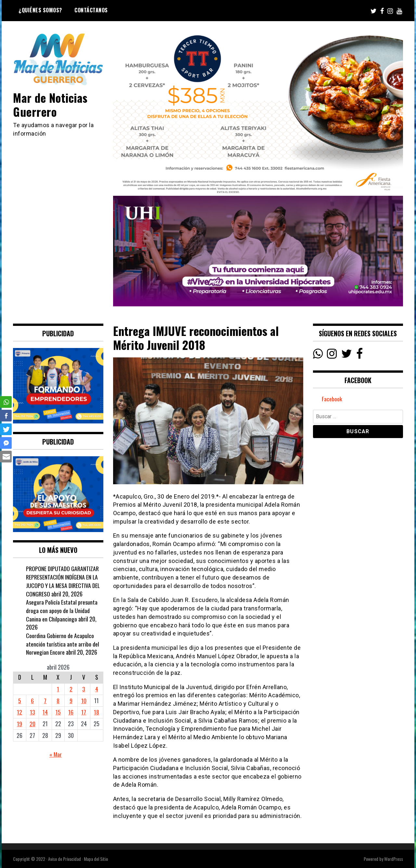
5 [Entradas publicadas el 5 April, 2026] (20, 701)
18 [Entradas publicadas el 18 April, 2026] (97, 712)
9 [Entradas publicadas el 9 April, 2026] (71, 701)
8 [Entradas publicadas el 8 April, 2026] (58, 701)
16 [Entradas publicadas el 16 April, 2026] (71, 712)
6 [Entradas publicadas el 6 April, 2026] (32, 701)
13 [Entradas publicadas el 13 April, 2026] (32, 712)
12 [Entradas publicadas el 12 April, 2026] (19, 712)
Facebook (332, 399)
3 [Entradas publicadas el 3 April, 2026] (84, 689)
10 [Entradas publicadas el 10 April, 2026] (84, 701)
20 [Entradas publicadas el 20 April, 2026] (32, 724)
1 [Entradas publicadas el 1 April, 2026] (58, 689)
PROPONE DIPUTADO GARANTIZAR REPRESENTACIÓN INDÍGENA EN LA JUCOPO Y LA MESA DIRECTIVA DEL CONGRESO (63, 581)
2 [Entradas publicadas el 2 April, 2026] (71, 689)
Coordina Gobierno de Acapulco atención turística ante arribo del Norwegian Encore (63, 644)
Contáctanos (91, 10)
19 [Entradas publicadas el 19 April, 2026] (19, 724)
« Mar (55, 754)
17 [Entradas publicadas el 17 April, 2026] (84, 712)
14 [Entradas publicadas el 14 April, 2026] (45, 712)
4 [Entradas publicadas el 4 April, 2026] (97, 689)
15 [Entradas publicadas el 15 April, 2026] (58, 712)
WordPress (394, 859)
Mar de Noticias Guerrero (51, 104)
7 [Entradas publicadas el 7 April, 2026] (45, 701)
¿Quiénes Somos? (40, 10)
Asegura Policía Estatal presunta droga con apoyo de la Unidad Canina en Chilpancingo (62, 610)
